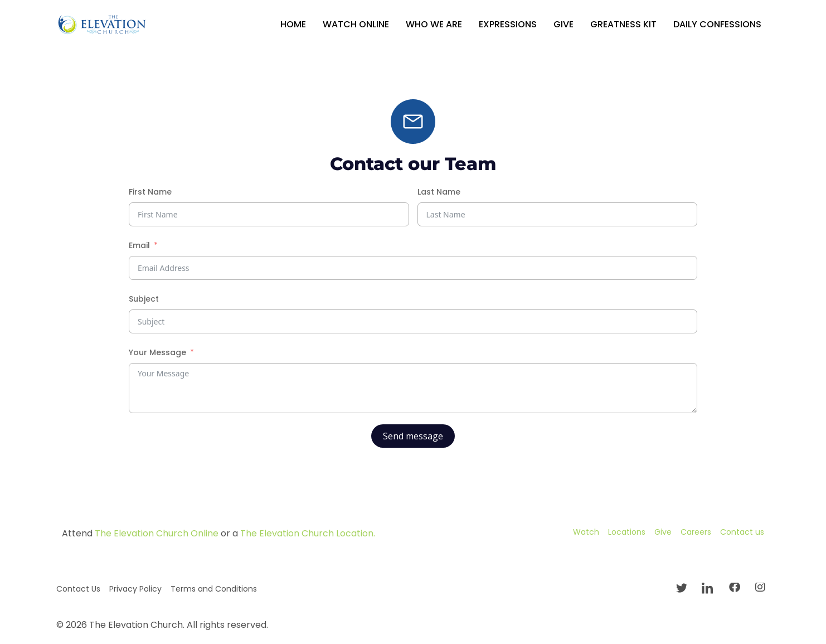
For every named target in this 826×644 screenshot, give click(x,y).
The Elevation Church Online (157, 533)
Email (139, 245)
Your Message (157, 352)
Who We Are (434, 24)
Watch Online (356, 24)
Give (563, 24)
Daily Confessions (717, 24)
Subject (144, 299)
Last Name (439, 192)
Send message (413, 436)
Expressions (508, 24)
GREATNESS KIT (623, 24)
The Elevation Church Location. (308, 533)
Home (293, 24)
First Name (150, 192)
